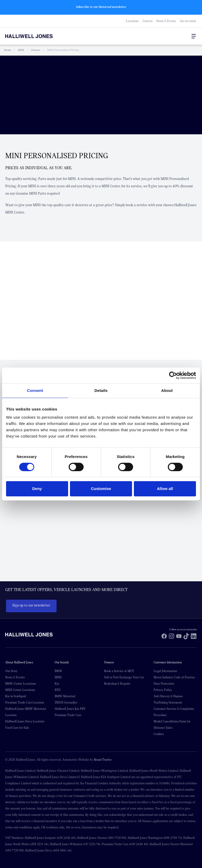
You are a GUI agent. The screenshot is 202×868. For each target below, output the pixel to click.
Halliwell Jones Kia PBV (70, 709)
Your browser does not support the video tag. (101, 95)
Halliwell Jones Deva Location (25, 721)
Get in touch (188, 21)
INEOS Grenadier (66, 702)
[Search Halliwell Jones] (181, 36)
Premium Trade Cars (68, 715)
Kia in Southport (16, 696)
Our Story (11, 671)
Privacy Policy (163, 690)
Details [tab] (101, 390)
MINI (21, 50)
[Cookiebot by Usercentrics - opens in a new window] (173, 375)
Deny (37, 489)
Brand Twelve (103, 759)
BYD (58, 690)
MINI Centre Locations (20, 690)
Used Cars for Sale (17, 727)
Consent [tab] (35, 390)
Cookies (159, 734)
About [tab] (167, 390)
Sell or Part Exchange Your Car (124, 677)
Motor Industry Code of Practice (174, 677)
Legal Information (165, 671)
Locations (132, 21)
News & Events (166, 21)
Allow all (165, 489)
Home (8, 50)
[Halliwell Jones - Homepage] (36, 36)
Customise (101, 489)
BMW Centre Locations (21, 683)
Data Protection (164, 683)
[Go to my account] (183, 36)
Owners (36, 50)
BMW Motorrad (65, 696)
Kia (57, 683)
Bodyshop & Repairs (117, 683)
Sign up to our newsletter (31, 605)
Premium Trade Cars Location (25, 702)
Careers (148, 21)
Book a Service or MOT (119, 671)
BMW (59, 671)
